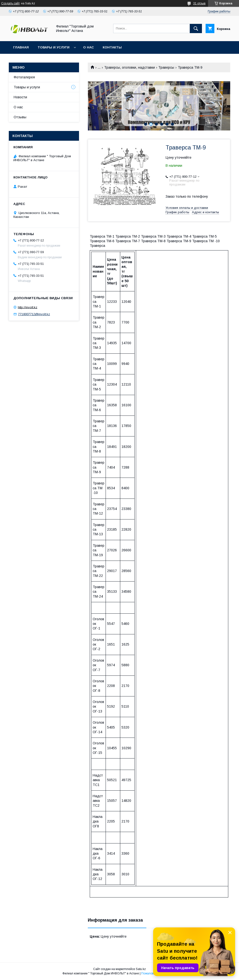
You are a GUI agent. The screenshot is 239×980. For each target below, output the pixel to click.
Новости (20, 97)
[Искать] (196, 28)
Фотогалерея (24, 77)
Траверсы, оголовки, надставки (129, 67)
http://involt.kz (28, 307)
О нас (89, 47)
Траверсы (166, 67)
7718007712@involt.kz (34, 314)
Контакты (112, 47)
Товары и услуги (54, 47)
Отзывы (20, 117)
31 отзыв (199, 3)
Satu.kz (141, 969)
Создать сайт (10, 3)
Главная (21, 47)
